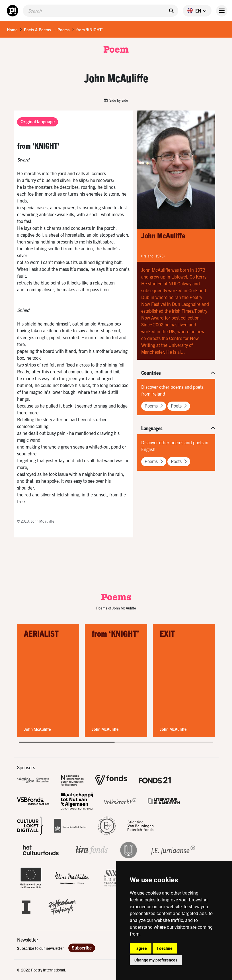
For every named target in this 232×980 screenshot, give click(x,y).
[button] (195, 11)
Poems (64, 30)
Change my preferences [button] (156, 960)
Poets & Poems (37, 30)
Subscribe (82, 948)
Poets (179, 406)
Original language (38, 121)
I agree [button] (141, 948)
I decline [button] (165, 948)
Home (12, 30)
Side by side (116, 100)
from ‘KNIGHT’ (90, 30)
